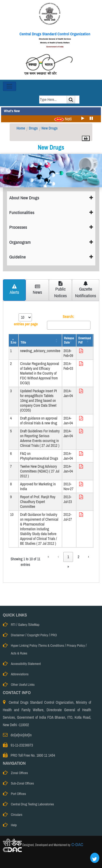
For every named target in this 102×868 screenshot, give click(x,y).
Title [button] (23, 342)
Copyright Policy (38, 635)
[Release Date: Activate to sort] (69, 340)
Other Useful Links (23, 685)
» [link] (68, 567)
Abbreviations (20, 674)
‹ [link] (58, 557)
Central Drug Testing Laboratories (32, 804)
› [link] (89, 557)
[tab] (14, 290)
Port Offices (19, 794)
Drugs (33, 128)
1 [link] (68, 557)
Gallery (23, 625)
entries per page (26, 324)
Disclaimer (18, 635)
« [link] (48, 557)
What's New (12, 111)
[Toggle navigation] (10, 86)
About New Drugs (51, 198)
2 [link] (78, 557)
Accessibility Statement (26, 664)
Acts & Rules (19, 653)
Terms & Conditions (52, 646)
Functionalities (51, 212)
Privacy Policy (76, 646)
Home (21, 128)
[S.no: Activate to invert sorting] (14, 340)
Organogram (51, 242)
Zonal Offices (19, 773)
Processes (51, 227)
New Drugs (50, 128)
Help (14, 825)
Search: (68, 317)
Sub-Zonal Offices (23, 783)
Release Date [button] (69, 340)
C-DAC (77, 844)
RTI (13, 625)
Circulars (17, 815)
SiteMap (34, 625)
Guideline (51, 257)
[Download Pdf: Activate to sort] (85, 340)
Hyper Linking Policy (24, 646)
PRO (54, 635)
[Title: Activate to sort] (40, 340)
